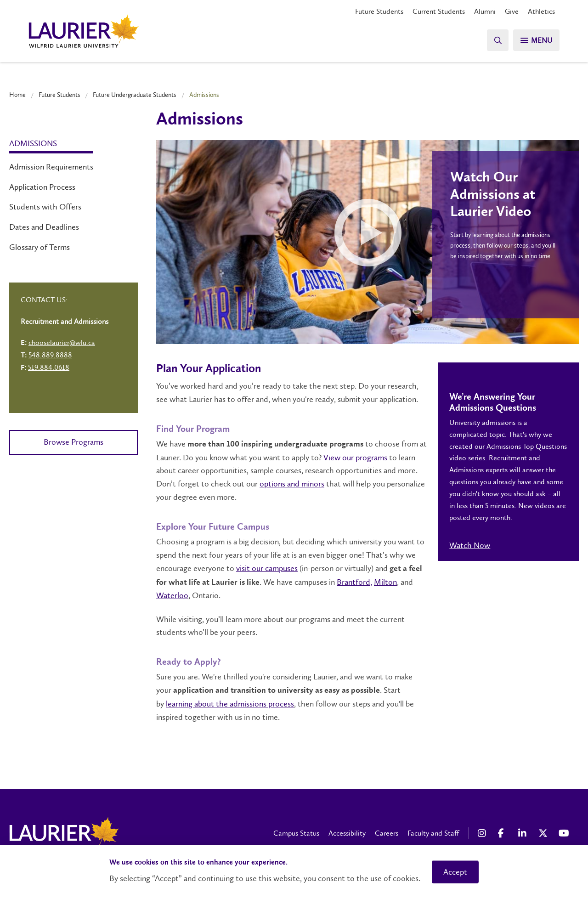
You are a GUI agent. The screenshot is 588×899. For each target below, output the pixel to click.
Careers (387, 833)
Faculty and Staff (433, 833)
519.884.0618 (49, 367)
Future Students (379, 11)
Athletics (541, 11)
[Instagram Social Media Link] (483, 833)
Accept (455, 872)
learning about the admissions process (230, 704)
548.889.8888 (50, 355)
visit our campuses (267, 568)
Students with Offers (45, 207)
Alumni (485, 11)
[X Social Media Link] (544, 833)
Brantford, (354, 582)
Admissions (33, 143)
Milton (385, 582)
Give (512, 11)
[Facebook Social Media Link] (503, 833)
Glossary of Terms (40, 247)
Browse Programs (73, 442)
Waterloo (172, 595)
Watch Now (470, 545)
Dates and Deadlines (44, 227)
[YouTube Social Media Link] (564, 833)
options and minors (292, 484)
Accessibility (347, 833)
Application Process (42, 187)
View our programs (355, 458)
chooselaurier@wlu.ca (62, 342)
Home (17, 95)
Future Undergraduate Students (135, 95)
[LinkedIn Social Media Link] (524, 833)
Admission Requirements (51, 167)
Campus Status (296, 833)
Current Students (439, 11)
